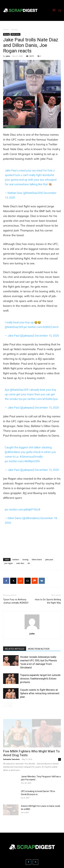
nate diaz (20, 563)
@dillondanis (13, 452)
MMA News (15, 34)
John (8, 56)
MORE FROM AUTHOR (39, 649)
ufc (29, 563)
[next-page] (10, 705)
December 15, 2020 (47, 336)
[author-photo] (32, 629)
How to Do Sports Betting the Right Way (48, 601)
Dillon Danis (37, 559)
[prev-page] (5, 705)
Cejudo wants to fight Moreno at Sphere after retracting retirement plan (40, 693)
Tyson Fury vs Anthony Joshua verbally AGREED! (16, 601)
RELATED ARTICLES (15, 649)
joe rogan (9, 563)
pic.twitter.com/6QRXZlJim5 (41, 327)
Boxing (14, 29)
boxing (26, 559)
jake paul (49, 559)
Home (6, 29)
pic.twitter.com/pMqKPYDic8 (22, 509)
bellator (16, 559)
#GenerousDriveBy (31, 457)
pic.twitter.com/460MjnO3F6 (22, 461)
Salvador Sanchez (11, 759)
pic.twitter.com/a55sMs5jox (41, 399)
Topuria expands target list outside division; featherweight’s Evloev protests (40, 679)
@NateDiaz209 (14, 327)
